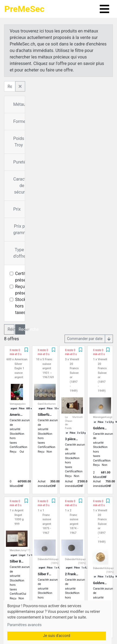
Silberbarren (49, 404)
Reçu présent (22, 290)
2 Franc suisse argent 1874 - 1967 (74, 522)
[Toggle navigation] (104, 9)
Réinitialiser (11, 329)
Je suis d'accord (56, 636)
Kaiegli (109, 417)
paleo (23, 404)
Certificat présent (24, 277)
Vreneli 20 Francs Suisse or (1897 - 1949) (74, 375)
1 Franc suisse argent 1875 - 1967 (47, 522)
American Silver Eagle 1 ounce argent (21, 368)
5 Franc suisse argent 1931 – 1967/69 (48, 368)
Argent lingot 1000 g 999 (19, 517)
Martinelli (77, 417)
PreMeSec (24, 9)
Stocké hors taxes (22, 306)
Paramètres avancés (24, 625)
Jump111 (25, 550)
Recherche (22, 329)
